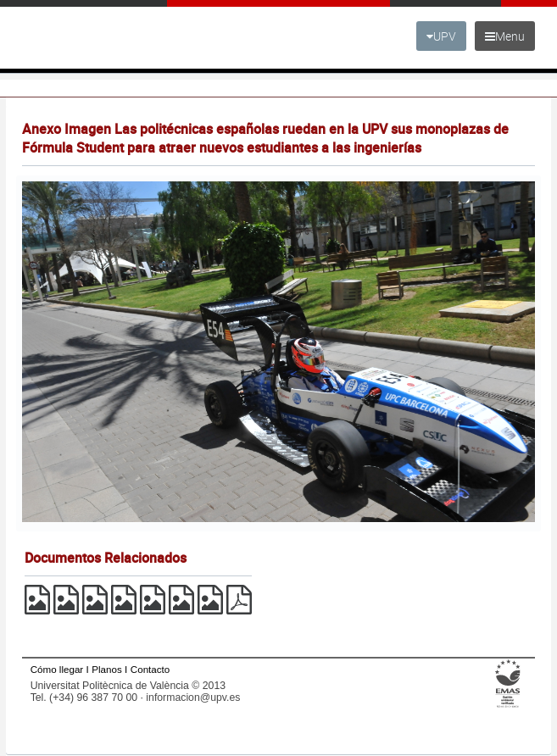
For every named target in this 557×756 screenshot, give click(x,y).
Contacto (150, 669)
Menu (505, 36)
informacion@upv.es (193, 698)
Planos (107, 669)
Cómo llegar (57, 669)
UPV (441, 36)
